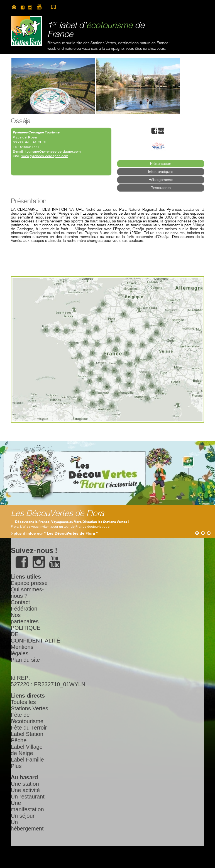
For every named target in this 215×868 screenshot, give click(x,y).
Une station (25, 784)
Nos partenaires (25, 618)
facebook (23, 7)
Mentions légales (22, 650)
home (14, 7)
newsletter (63, 7)
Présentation (161, 164)
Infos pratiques (161, 172)
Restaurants (161, 188)
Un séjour (23, 816)
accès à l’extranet (53, 7)
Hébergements (161, 180)
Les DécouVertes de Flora (58, 514)
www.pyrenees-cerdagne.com (45, 156)
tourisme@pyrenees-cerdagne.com (53, 152)
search (73, 7)
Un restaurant (28, 797)
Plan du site (25, 660)
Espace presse (29, 583)
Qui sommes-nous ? (27, 593)
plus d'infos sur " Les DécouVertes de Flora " (56, 534)
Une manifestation (27, 806)
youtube (41, 7)
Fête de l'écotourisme (27, 718)
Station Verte (26, 31)
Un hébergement (27, 825)
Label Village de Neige (27, 750)
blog (161, 131)
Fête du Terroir (29, 728)
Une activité (25, 790)
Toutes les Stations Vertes (30, 705)
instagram (30, 7)
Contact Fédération (24, 605)
